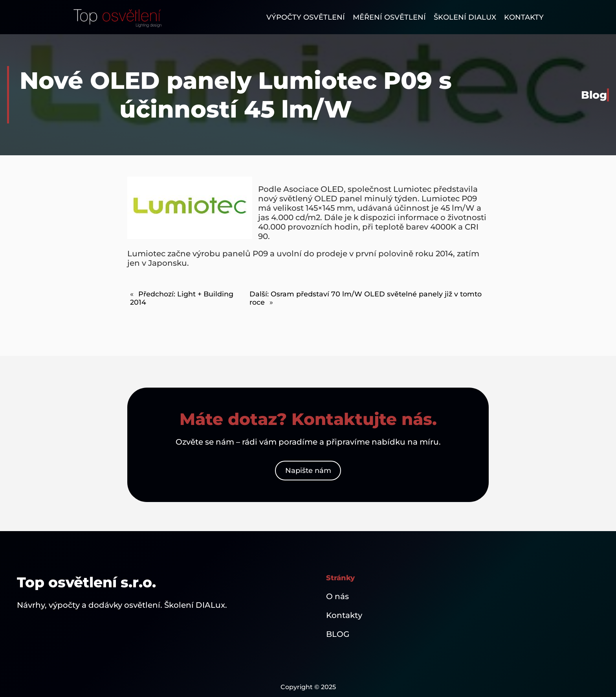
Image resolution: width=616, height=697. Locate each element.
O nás (337, 596)
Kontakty (344, 615)
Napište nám (308, 471)
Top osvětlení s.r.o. (86, 582)
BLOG (338, 634)
